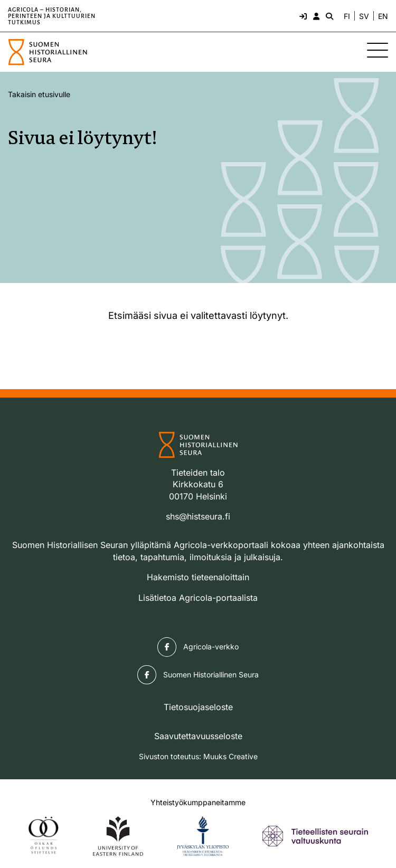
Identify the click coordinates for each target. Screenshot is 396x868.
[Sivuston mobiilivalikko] (378, 50)
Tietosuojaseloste (198, 707)
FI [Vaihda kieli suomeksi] (347, 16)
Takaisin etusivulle (39, 94)
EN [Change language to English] (383, 16)
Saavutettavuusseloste (198, 736)
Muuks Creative (230, 756)
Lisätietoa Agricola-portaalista (198, 598)
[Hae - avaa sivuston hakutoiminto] (328, 16)
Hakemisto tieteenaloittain (198, 577)
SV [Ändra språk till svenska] (364, 16)
